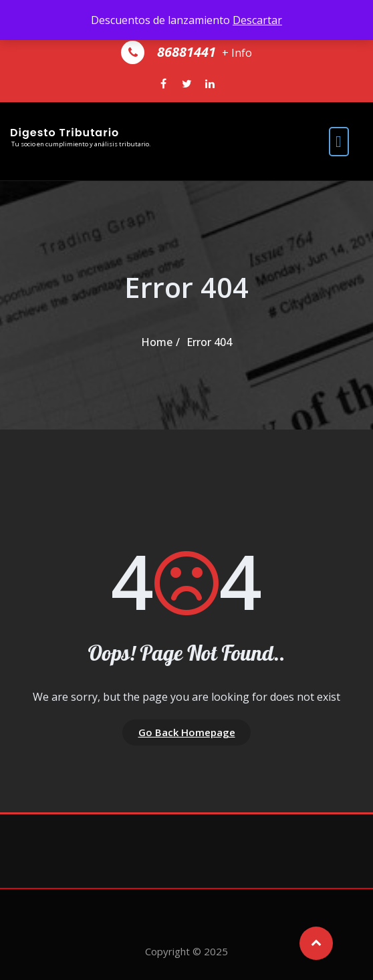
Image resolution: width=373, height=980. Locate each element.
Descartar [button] (257, 20)
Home (157, 342)
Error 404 (209, 342)
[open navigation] (339, 141)
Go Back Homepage (187, 732)
